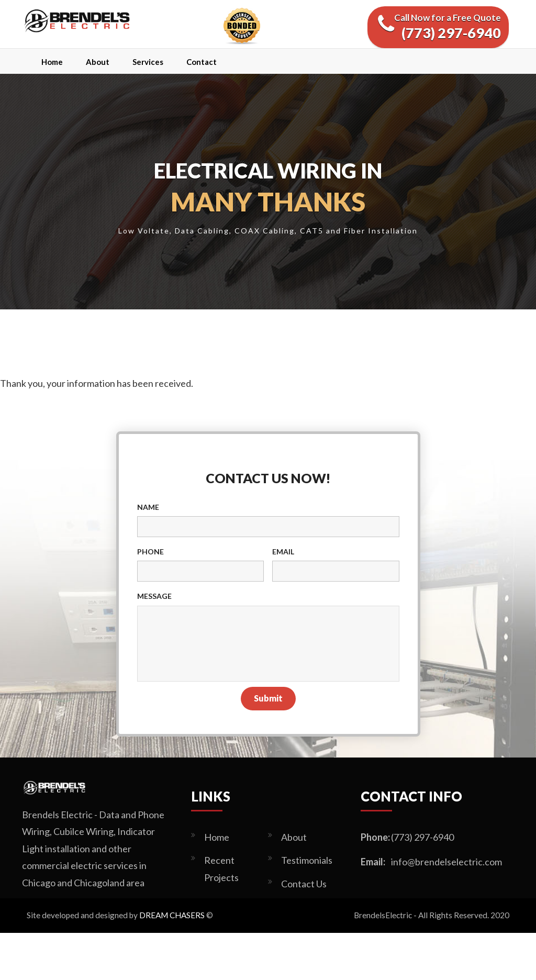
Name (148, 507)
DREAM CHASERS (172, 915)
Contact (202, 62)
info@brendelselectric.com (446, 862)
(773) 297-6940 (422, 837)
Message (154, 596)
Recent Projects (221, 868)
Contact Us (304, 884)
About (98, 62)
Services (148, 62)
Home (52, 62)
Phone (150, 552)
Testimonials (307, 860)
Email (283, 552)
